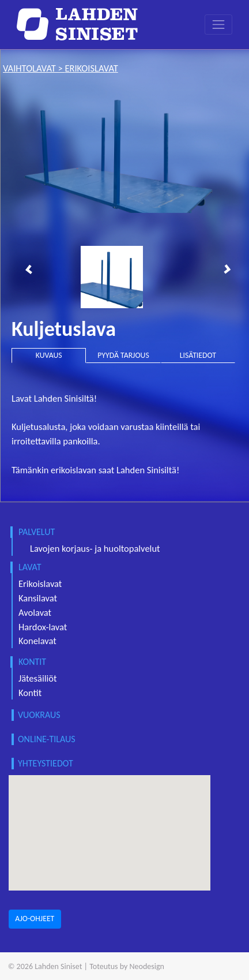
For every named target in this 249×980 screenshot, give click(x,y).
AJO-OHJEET (35, 919)
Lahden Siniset (58, 966)
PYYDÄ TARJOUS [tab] (123, 355)
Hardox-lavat (43, 627)
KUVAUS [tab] (49, 355)
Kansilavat (38, 598)
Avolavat (35, 612)
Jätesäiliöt (38, 678)
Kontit (30, 693)
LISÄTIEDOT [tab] (198, 355)
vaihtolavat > (34, 68)
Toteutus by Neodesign (127, 966)
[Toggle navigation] (218, 25)
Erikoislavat (40, 583)
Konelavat (37, 641)
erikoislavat (91, 68)
